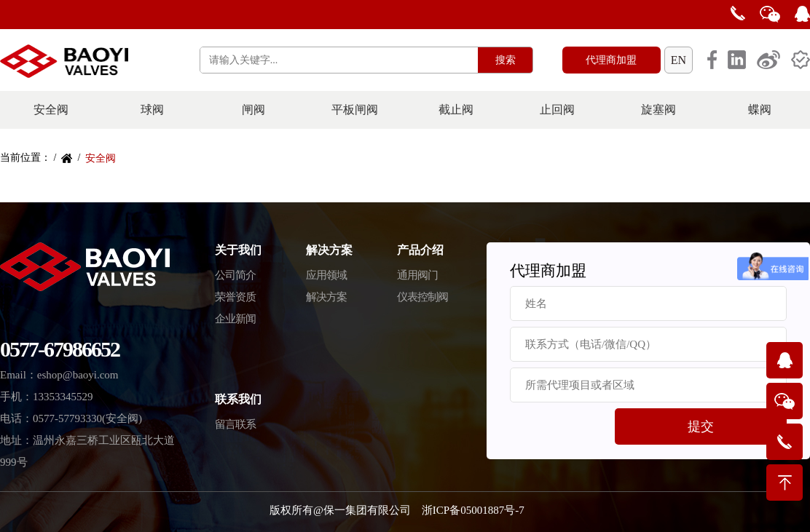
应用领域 (326, 275)
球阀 (152, 110)
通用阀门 (417, 275)
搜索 (506, 60)
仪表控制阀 (422, 297)
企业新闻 (235, 319)
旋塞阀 (658, 110)
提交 (701, 426)
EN (679, 60)
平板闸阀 (355, 110)
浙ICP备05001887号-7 (473, 510)
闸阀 (253, 110)
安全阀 (51, 110)
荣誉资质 (235, 297)
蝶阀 (760, 110)
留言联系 (235, 424)
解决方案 (326, 297)
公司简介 (235, 275)
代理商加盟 (611, 60)
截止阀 (456, 110)
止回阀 (557, 110)
